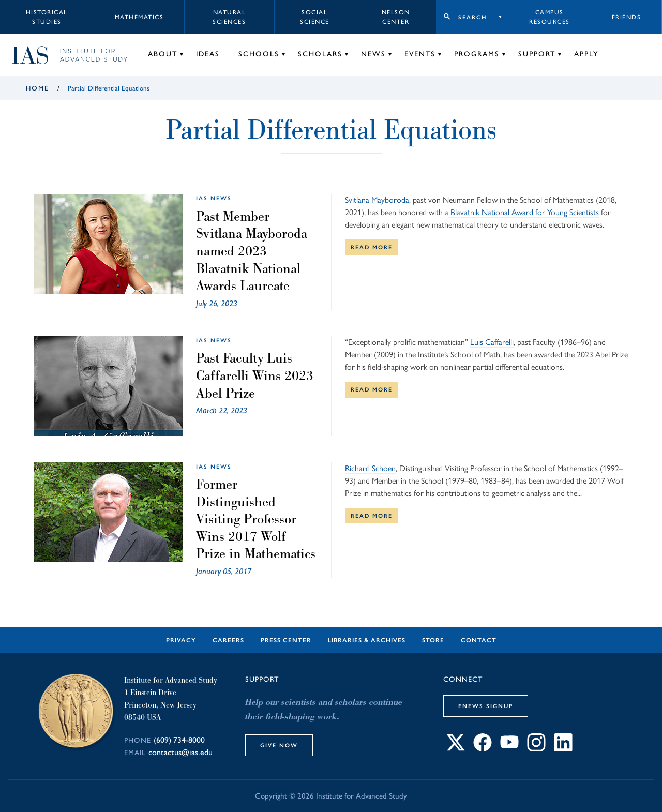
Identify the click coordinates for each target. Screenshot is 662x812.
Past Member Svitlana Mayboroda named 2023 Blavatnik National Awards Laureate (252, 251)
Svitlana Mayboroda (377, 200)
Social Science (315, 17)
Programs (477, 54)
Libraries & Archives (367, 640)
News (373, 54)
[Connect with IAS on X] (456, 749)
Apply (586, 54)
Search (472, 17)
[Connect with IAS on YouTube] (509, 749)
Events (420, 54)
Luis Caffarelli (492, 342)
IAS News (214, 198)
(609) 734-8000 (179, 740)
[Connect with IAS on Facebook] (483, 749)
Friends (627, 17)
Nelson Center (396, 17)
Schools (259, 54)
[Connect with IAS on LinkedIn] (563, 749)
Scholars (320, 54)
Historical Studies (47, 17)
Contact (479, 640)
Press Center (286, 640)
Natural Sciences (229, 17)
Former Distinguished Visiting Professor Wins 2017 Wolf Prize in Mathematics (256, 519)
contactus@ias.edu (180, 752)
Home (37, 88)
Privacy (181, 640)
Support (537, 54)
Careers (228, 640)
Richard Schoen (370, 468)
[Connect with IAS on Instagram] (536, 749)
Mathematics (139, 17)
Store (433, 640)
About (163, 54)
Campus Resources (550, 17)
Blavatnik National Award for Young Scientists (524, 212)
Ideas (208, 54)
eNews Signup (486, 706)
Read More (372, 247)
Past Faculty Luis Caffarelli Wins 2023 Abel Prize (255, 375)
